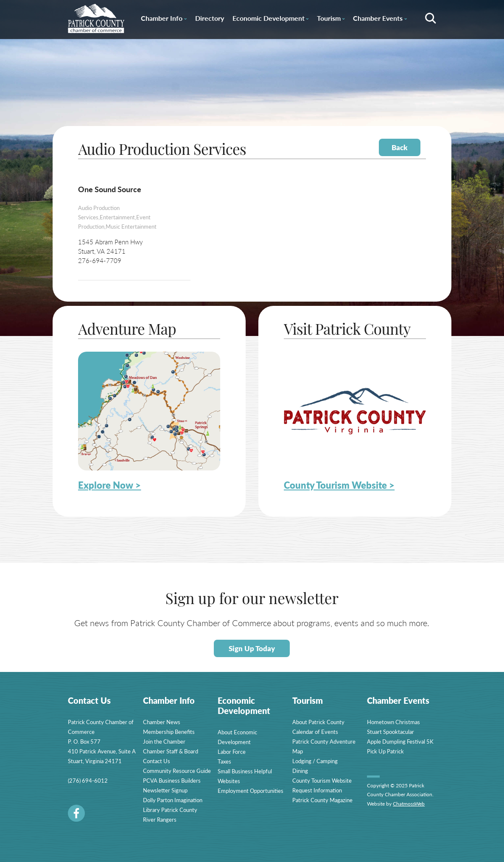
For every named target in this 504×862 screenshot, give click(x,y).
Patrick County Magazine (322, 800)
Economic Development (270, 20)
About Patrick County (318, 722)
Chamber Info (164, 20)
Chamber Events (380, 20)
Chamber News (162, 722)
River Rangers (160, 819)
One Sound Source (110, 189)
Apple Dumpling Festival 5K (400, 741)
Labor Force (232, 751)
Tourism (331, 20)
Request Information (317, 790)
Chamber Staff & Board (171, 751)
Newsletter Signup (165, 790)
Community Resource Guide (177, 771)
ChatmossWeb (409, 804)
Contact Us (157, 761)
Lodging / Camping (315, 761)
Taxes (224, 761)
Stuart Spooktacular (391, 732)
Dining (300, 771)
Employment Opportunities (251, 791)
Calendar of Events (315, 732)
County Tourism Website (322, 780)
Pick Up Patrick (385, 751)
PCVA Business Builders (172, 780)
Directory (210, 18)
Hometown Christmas (393, 722)
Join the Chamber (164, 741)
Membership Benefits (169, 732)
